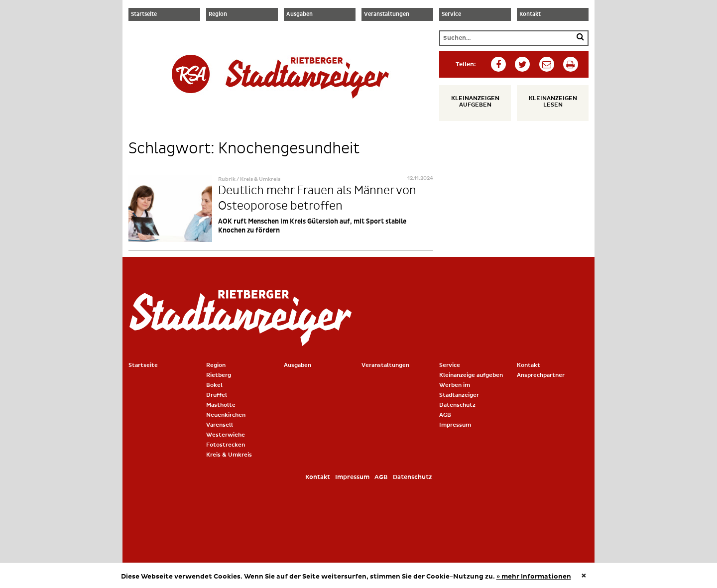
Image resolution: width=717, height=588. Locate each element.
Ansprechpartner (541, 375)
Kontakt (530, 14)
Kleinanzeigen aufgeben (475, 102)
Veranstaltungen (387, 14)
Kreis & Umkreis (229, 455)
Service (451, 14)
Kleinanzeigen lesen (553, 102)
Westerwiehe (226, 435)
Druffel (217, 395)
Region (218, 14)
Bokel (214, 385)
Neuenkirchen (226, 415)
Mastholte (221, 405)
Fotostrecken (226, 445)
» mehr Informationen (534, 577)
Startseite (144, 14)
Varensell (220, 425)
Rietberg (219, 375)
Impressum (455, 425)
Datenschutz (457, 405)
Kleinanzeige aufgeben (471, 375)
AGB (445, 415)
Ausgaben (299, 14)
